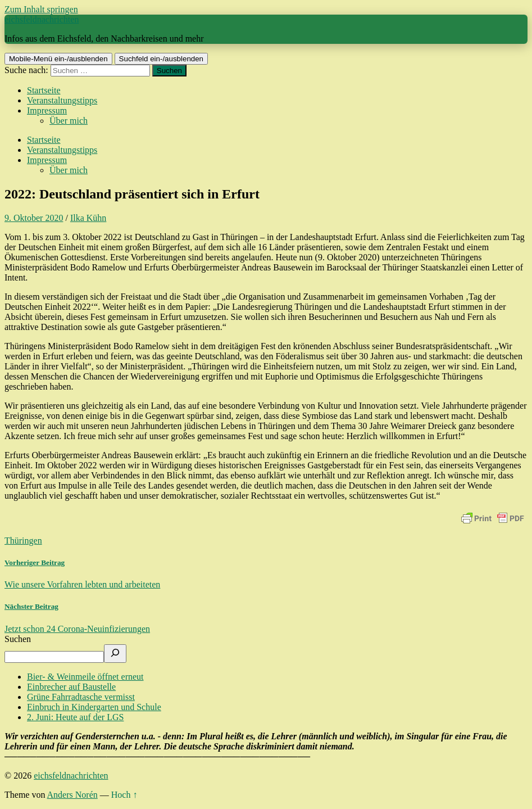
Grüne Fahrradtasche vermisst (81, 697)
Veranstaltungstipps (62, 100)
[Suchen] (115, 654)
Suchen (18, 639)
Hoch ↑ (124, 795)
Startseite (44, 90)
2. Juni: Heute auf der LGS (75, 717)
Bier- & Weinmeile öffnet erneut (85, 677)
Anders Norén (72, 795)
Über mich (69, 121)
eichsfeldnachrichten (42, 19)
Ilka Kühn (88, 218)
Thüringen (23, 541)
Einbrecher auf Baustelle (71, 687)
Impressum (47, 110)
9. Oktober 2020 (34, 218)
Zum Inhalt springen (41, 9)
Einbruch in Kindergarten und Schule (94, 707)
